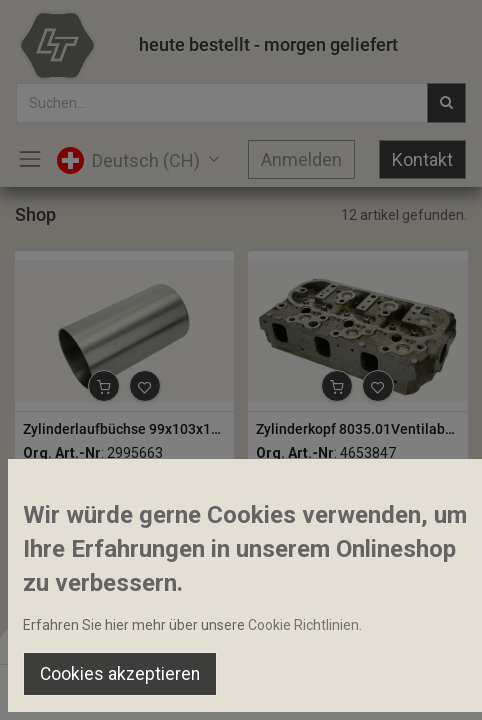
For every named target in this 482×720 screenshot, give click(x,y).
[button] (104, 386)
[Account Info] (416, 686)
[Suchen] (153, 686)
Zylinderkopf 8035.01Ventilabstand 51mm (358, 429)
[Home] (66, 686)
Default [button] (366, 645)
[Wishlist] (328, 686)
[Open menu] (241, 691)
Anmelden (301, 159)
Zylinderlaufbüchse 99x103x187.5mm (125, 429)
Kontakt (422, 159)
